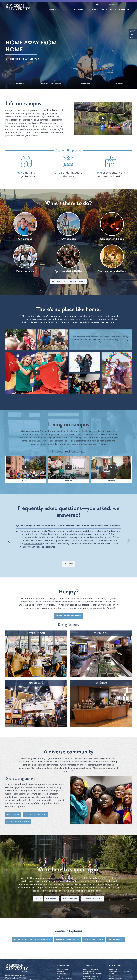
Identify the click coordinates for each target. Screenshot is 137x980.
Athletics (94, 9)
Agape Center (13, 815)
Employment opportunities (119, 972)
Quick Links (114, 4)
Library (112, 974)
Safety (38, 899)
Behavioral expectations (67, 940)
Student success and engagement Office (33, 940)
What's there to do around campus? (68, 281)
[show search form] (131, 4)
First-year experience (92, 899)
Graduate (61, 972)
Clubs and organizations (112, 259)
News (111, 976)
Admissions (80, 9)
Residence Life (89, 431)
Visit (132, 34)
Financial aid (62, 974)
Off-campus (69, 226)
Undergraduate (63, 969)
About (53, 9)
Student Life (125, 9)
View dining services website (68, 616)
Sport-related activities (68, 259)
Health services (70, 899)
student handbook (33, 544)
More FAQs (68, 564)
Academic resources (91, 976)
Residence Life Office (93, 940)
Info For (101, 4)
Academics (65, 9)
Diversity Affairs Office (36, 815)
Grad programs (89, 972)
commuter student (17, 123)
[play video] (103, 118)
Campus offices (115, 978)
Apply (133, 31)
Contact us (113, 969)
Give (125, 4)
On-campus (25, 226)
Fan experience (25, 259)
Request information (65, 978)
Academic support (90, 978)
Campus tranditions (112, 226)
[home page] (18, 7)
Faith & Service (109, 9)
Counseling (52, 899)
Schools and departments (93, 974)
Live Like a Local (115, 940)
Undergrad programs (91, 969)
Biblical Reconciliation (18, 822)
